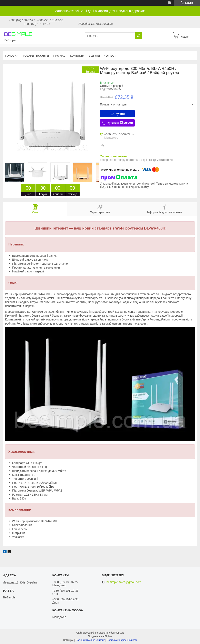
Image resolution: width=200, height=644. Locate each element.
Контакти (77, 56)
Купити (120, 114)
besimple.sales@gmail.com (124, 582)
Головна (12, 56)
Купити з (120, 123)
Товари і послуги (36, 56)
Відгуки (94, 56)
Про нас (59, 56)
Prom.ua (119, 633)
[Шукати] (139, 36)
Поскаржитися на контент (90, 640)
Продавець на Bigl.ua (100, 636)
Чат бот (110, 56)
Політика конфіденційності (122, 640)
